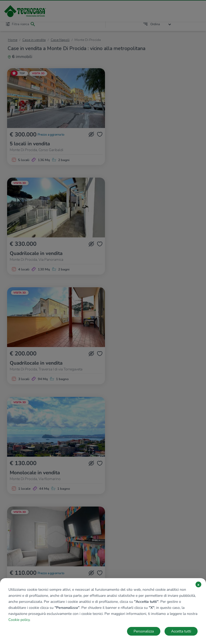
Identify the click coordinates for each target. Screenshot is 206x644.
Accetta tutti (181, 631)
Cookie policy (19, 620)
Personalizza (144, 631)
